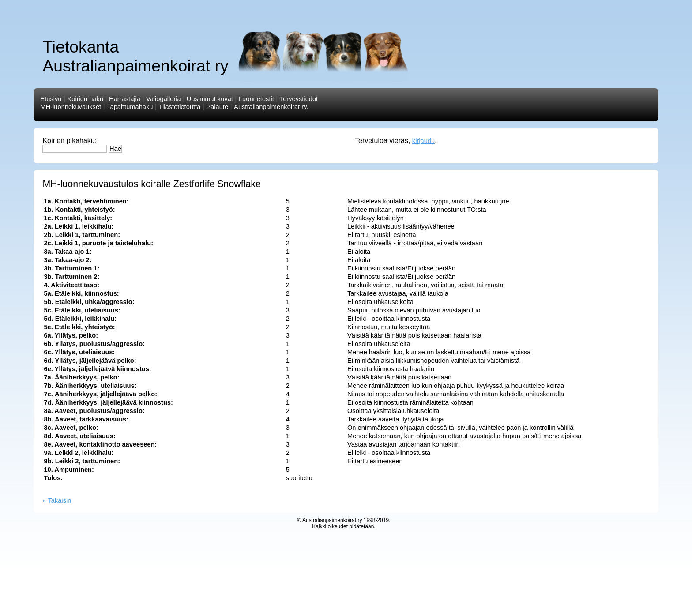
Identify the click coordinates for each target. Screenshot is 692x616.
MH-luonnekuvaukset (71, 107)
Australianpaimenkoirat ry (332, 520)
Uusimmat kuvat (210, 99)
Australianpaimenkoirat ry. (271, 107)
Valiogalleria (164, 99)
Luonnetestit (256, 99)
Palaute (217, 107)
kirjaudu (423, 141)
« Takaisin (57, 500)
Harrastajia (125, 99)
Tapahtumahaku (130, 107)
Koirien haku (85, 99)
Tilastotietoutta (180, 107)
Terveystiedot (299, 99)
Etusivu (51, 99)
